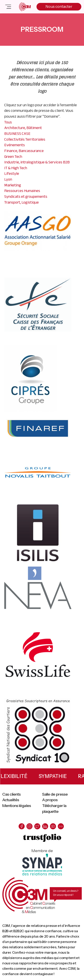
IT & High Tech (16, 168)
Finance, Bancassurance (24, 151)
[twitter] (37, 826)
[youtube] (53, 826)
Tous (8, 122)
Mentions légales (17, 806)
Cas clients (11, 794)
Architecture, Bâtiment (23, 128)
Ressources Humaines (22, 191)
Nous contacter (59, 6)
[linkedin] (45, 826)
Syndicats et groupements (26, 196)
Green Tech (13, 156)
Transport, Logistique (22, 202)
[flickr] (61, 826)
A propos (50, 800)
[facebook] (22, 826)
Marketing (13, 185)
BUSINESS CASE (17, 133)
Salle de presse (55, 794)
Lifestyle (12, 173)
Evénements (15, 145)
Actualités (11, 800)
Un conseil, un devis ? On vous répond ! (66, 893)
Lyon (8, 179)
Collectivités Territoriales (25, 139)
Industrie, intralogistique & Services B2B (37, 162)
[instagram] (29, 826)
